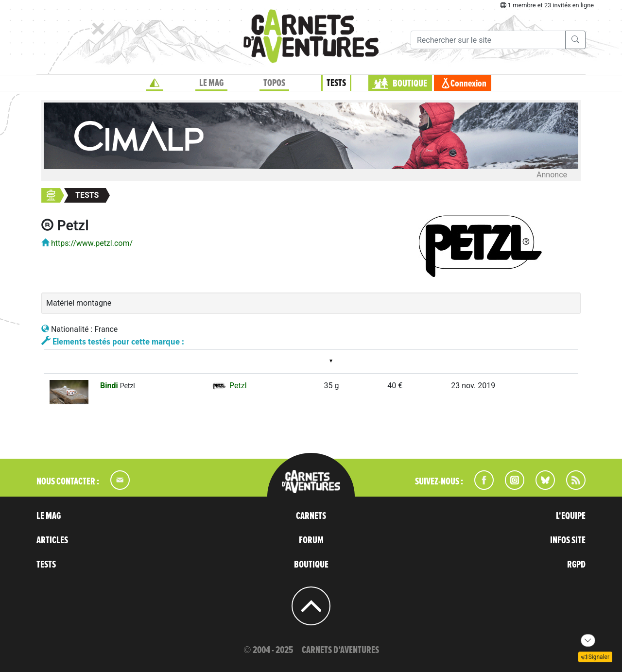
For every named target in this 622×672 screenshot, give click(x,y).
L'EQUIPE (571, 516)
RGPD (576, 565)
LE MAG (211, 83)
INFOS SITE (568, 540)
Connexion (468, 84)
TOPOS (274, 83)
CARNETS (311, 516)
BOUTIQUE (410, 84)
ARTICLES (52, 540)
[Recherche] (488, 40)
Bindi (110, 386)
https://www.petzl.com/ (92, 243)
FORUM (311, 540)
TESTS (336, 83)
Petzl (229, 386)
